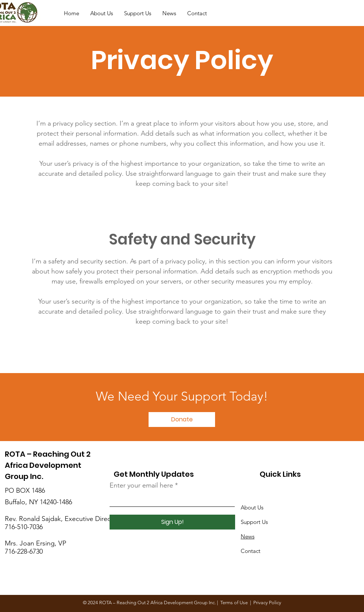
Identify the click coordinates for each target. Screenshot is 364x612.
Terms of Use (234, 603)
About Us (252, 507)
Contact (251, 551)
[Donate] (347, 13)
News (248, 536)
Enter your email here (141, 485)
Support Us (254, 522)
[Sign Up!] (172, 522)
